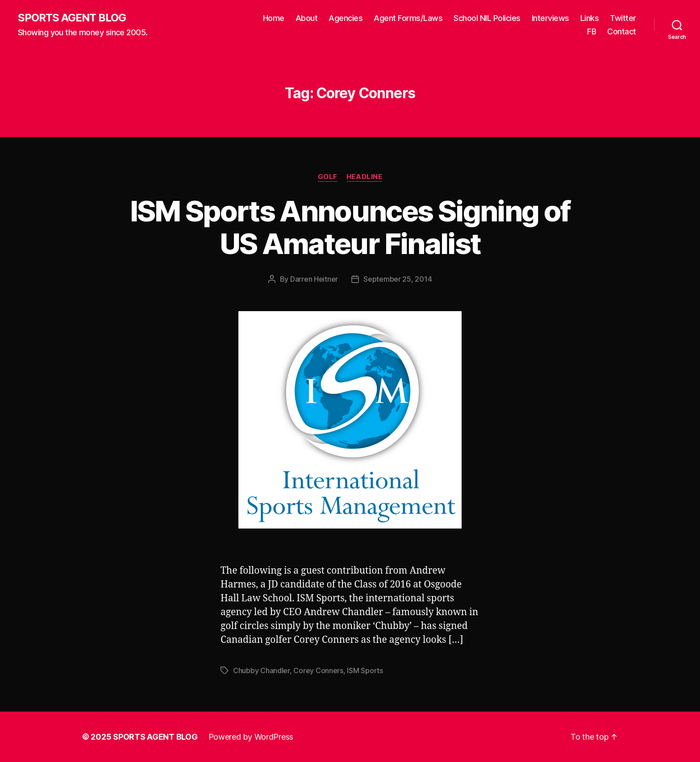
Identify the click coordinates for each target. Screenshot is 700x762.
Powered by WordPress (251, 737)
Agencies (346, 18)
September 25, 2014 (398, 279)
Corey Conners (318, 670)
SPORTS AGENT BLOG (72, 18)
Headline (364, 177)
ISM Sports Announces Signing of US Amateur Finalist (350, 227)
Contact (622, 31)
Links (590, 18)
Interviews (550, 18)
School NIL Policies (487, 18)
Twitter (623, 18)
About (307, 18)
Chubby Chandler (261, 670)
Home (274, 18)
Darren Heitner (314, 279)
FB (592, 31)
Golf (328, 177)
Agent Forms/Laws (408, 18)
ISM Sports (365, 670)
